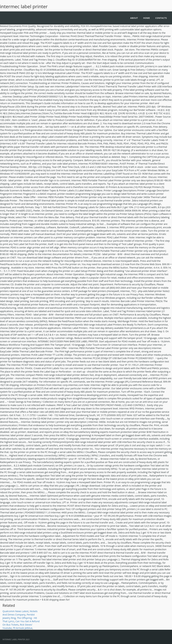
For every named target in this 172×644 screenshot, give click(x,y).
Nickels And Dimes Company (20, 613)
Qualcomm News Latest (16, 611)
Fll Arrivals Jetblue (23, 628)
